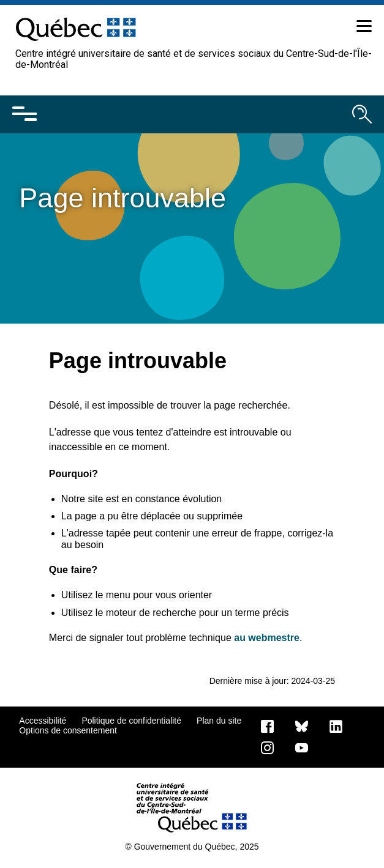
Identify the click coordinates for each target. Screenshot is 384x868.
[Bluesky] (302, 725)
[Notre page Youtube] (302, 747)
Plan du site (219, 721)
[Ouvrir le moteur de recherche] (362, 114)
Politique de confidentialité (131, 721)
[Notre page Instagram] (267, 747)
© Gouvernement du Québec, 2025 (192, 847)
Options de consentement (68, 730)
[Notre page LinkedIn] (336, 725)
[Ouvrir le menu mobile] (24, 114)
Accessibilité (43, 721)
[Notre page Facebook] (267, 725)
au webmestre (267, 638)
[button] (363, 28)
